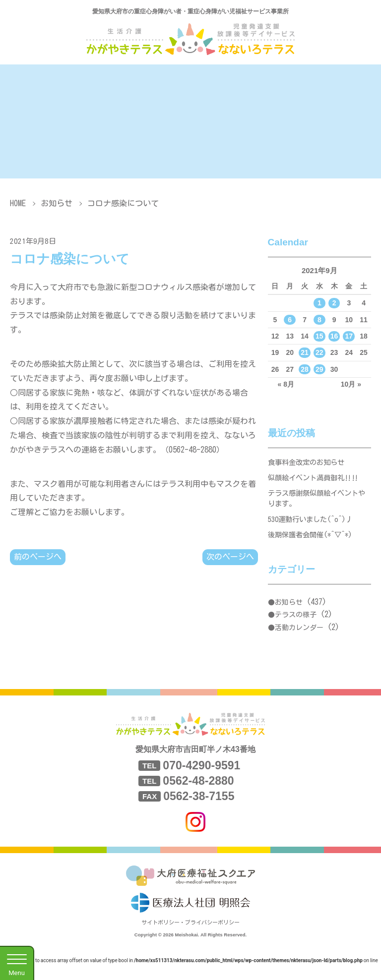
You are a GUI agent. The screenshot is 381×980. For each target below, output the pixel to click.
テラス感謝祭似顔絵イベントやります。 (316, 502)
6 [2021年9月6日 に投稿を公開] (290, 320)
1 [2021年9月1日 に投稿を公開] (319, 303)
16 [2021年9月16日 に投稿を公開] (334, 336)
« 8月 (286, 384)
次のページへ (230, 557)
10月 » (351, 384)
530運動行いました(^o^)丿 (314, 525)
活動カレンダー (299, 636)
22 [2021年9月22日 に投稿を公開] (319, 352)
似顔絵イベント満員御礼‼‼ (316, 480)
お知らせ (57, 203)
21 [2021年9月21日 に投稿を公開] (305, 352)
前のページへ (38, 557)
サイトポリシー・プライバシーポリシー (190, 931)
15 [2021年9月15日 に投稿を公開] (319, 336)
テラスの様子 (296, 624)
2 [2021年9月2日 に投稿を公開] (334, 303)
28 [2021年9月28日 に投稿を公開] (305, 369)
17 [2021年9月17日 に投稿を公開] (349, 336)
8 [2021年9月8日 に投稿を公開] (319, 320)
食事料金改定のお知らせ (309, 463)
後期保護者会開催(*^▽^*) (313, 542)
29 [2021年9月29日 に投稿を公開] (319, 369)
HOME (18, 203)
